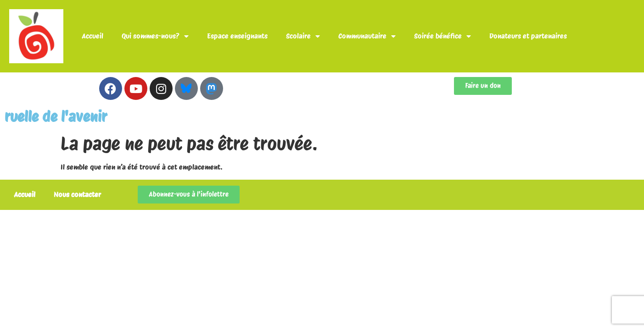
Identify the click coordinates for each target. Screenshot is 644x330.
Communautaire (367, 36)
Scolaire (303, 36)
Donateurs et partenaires (528, 36)
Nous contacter (77, 195)
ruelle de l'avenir (56, 117)
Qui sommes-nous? (155, 36)
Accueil (92, 36)
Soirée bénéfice (442, 36)
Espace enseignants (237, 36)
